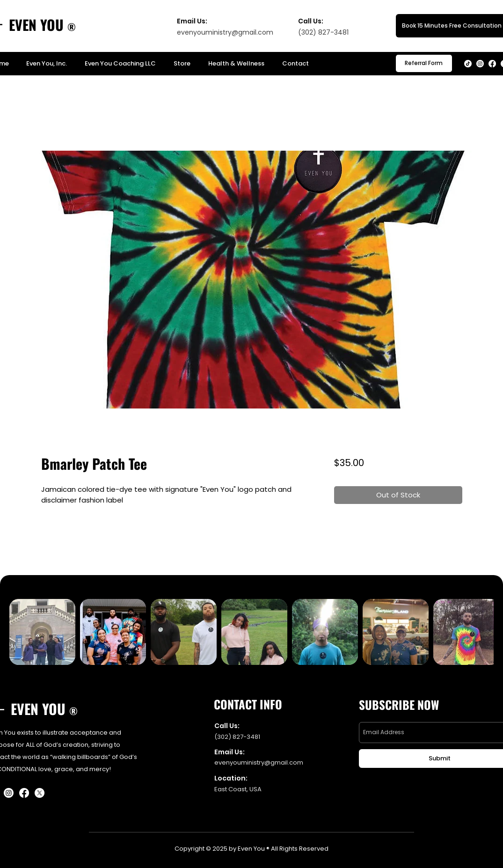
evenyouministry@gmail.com (225, 32)
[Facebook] (492, 64)
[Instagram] (480, 64)
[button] (424, 63)
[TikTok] (468, 64)
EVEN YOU (36, 25)
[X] (40, 793)
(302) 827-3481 (237, 737)
